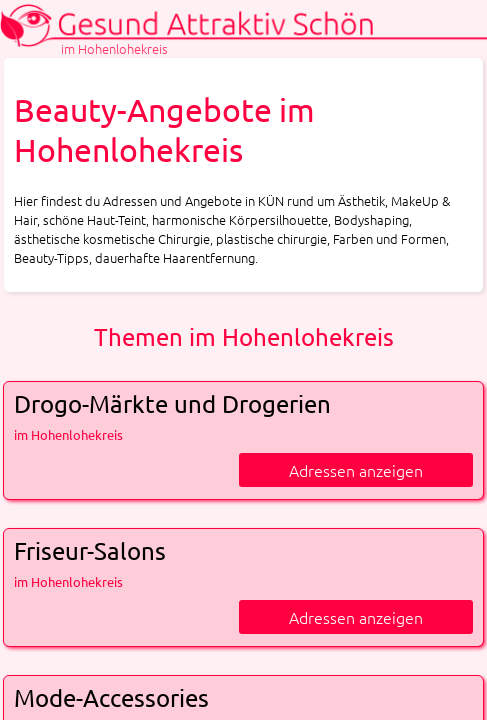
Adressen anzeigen (356, 470)
